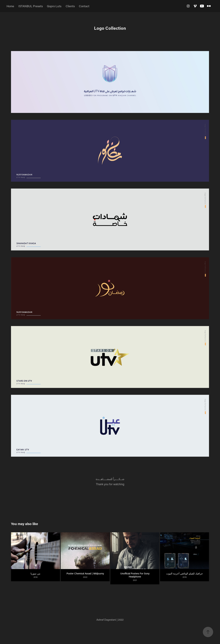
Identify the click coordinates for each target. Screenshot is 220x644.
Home (10, 6)
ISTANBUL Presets (31, 6)
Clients (70, 6)
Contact (84, 6)
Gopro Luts (54, 6)
